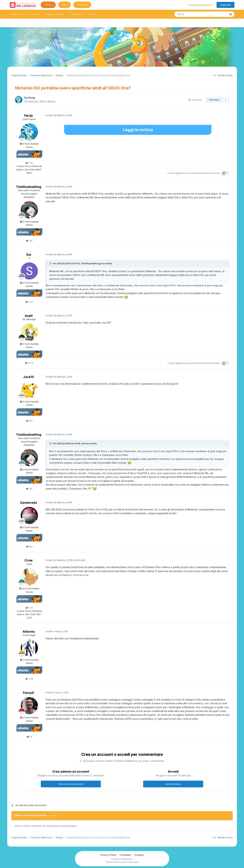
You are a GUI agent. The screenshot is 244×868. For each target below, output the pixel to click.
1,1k (29, 241)
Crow (29, 560)
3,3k (29, 679)
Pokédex (82, 5)
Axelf (29, 316)
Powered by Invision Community (122, 862)
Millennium (19, 14)
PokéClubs (76, 14)
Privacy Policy (108, 855)
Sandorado (29, 503)
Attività (92, 14)
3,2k (29, 163)
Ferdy (32, 98)
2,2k (29, 302)
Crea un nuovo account (71, 784)
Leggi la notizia (138, 130)
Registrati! (225, 5)
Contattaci (125, 855)
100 (29, 421)
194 (29, 547)
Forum (48, 5)
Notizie (52, 101)
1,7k (29, 608)
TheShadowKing (29, 187)
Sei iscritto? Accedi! (201, 5)
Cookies (139, 855)
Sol (29, 255)
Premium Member (55, 14)
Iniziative (35, 14)
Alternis (29, 632)
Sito (65, 5)
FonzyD (29, 693)
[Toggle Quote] (51, 263)
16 (29, 737)
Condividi (195, 100)
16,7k (29, 363)
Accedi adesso (173, 784)
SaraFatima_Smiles (211, 173)
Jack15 (29, 377)
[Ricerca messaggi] (192, 14)
